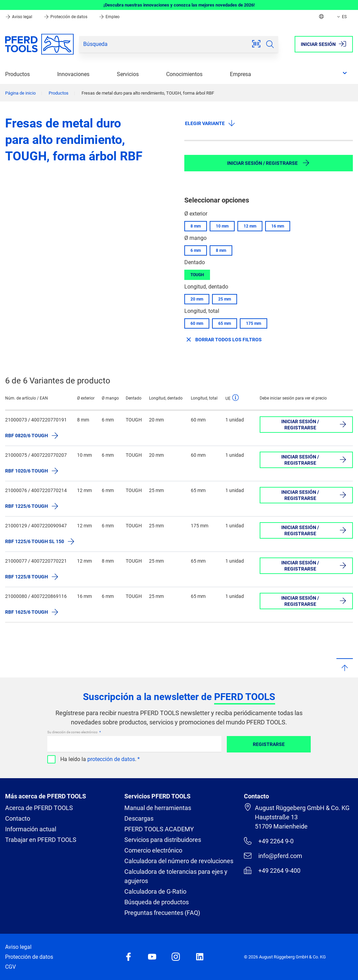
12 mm (250, 226)
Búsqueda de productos (157, 902)
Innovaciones (73, 74)
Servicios (128, 74)
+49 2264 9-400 (272, 870)
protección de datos (111, 759)
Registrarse (269, 744)
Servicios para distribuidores (163, 840)
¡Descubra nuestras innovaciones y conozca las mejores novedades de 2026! (179, 5)
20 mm (197, 299)
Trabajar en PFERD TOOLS (41, 840)
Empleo (109, 17)
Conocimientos (184, 74)
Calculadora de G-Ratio (155, 891)
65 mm (225, 323)
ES (341, 17)
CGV (10, 967)
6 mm (196, 250)
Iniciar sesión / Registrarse (269, 163)
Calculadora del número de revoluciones (179, 861)
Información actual (31, 829)
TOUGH (197, 275)
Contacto (18, 818)
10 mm (222, 226)
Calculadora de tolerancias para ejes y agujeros (176, 876)
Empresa (240, 74)
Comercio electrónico (153, 850)
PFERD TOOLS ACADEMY (159, 829)
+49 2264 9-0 (269, 841)
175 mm (254, 323)
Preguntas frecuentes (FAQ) (162, 913)
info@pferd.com (273, 856)
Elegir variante (210, 123)
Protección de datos (66, 17)
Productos (17, 74)
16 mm (278, 226)
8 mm (196, 226)
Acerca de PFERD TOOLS (39, 808)
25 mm (225, 299)
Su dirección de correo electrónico (73, 732)
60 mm (197, 323)
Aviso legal (19, 17)
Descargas (139, 818)
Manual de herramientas (158, 808)
